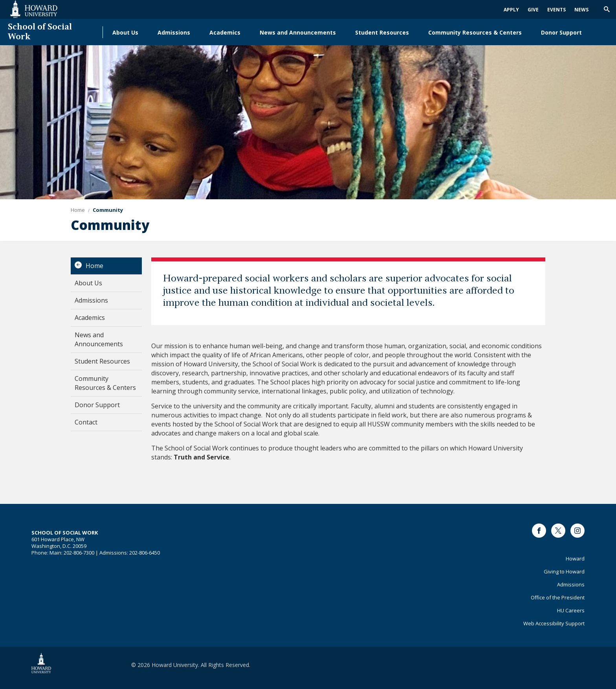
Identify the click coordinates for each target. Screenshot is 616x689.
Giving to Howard (564, 571)
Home (94, 266)
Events (556, 10)
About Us (125, 32)
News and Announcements (298, 32)
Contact (86, 422)
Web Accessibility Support (554, 623)
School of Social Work (40, 32)
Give (533, 10)
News (581, 10)
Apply (511, 10)
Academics (225, 32)
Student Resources (382, 32)
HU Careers (571, 610)
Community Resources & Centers (475, 32)
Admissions (174, 32)
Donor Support (561, 32)
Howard (575, 559)
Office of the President (558, 597)
